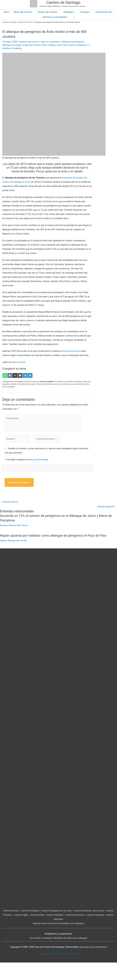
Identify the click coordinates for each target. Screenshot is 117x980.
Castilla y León (57, 45)
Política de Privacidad (38, 460)
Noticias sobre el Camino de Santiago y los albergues (58, 941)
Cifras (69, 45)
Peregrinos (85, 45)
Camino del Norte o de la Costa (95, 928)
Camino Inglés (34, 932)
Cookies (77, 971)
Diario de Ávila (19, 362)
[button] (74, 17)
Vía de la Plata (51, 932)
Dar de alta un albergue (40, 955)
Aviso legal (41, 971)
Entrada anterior (10, 502)
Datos (76, 45)
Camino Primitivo (16, 932)
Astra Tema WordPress (95, 964)
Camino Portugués (33, 928)
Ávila (46, 45)
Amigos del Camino (33, 45)
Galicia (3, 541)
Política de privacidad (60, 971)
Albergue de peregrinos (76, 42)
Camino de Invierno (90, 932)
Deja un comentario (52, 42)
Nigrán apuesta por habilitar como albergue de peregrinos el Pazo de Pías (56, 536)
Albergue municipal (12, 45)
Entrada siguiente (107, 507)
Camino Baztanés (64, 937)
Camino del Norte (72, 351)
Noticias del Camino (25, 22)
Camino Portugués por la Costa (61, 928)
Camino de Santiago (63, 2)
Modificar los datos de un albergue (71, 955)
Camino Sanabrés (69, 932)
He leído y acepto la (28, 460)
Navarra (4, 526)
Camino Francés (13, 928)
